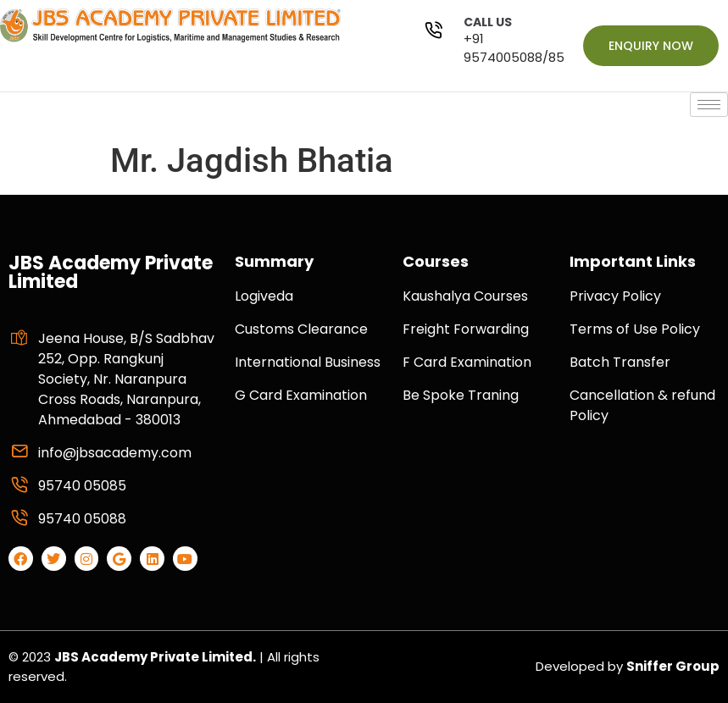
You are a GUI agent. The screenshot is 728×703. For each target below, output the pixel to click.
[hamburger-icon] (709, 105)
